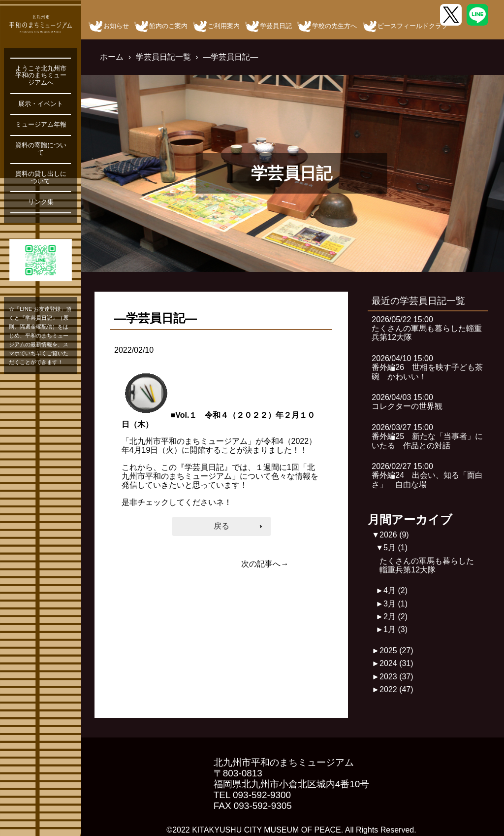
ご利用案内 (224, 26)
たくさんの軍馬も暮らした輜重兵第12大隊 (427, 565)
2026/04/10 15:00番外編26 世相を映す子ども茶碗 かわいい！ (427, 368)
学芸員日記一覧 (163, 57)
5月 (395, 548)
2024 (396, 663)
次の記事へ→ (265, 564)
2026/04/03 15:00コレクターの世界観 (407, 402)
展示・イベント (41, 104)
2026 (394, 535)
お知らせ (116, 26)
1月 (395, 629)
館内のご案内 (168, 26)
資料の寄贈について (41, 149)
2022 (396, 689)
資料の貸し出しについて (41, 178)
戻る (221, 526)
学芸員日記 (276, 26)
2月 (395, 617)
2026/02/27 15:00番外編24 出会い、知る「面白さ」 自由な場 (427, 475)
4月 (395, 590)
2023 (396, 677)
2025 (396, 651)
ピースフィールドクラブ (413, 26)
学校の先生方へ (334, 26)
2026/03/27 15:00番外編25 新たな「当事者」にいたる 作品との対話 (427, 436)
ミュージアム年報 (41, 125)
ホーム (112, 57)
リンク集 (41, 202)
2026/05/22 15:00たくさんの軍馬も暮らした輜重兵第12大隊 (427, 329)
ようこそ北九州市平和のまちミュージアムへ (41, 76)
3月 (395, 604)
